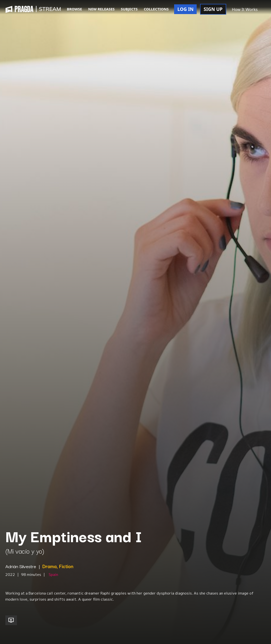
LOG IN (185, 9)
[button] (266, 10)
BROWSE (74, 9)
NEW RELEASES (101, 9)
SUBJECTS (129, 9)
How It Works (245, 9)
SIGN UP (213, 9)
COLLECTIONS (156, 9)
